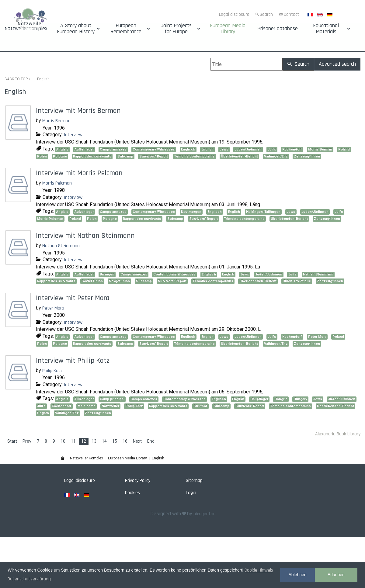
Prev (27, 441)
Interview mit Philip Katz (73, 361)
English (207, 149)
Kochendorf (292, 149)
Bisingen (107, 274)
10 (63, 441)
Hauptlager (259, 399)
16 (125, 441)
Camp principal (112, 399)
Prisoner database (278, 29)
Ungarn (43, 413)
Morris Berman (56, 121)
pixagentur (204, 514)
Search (266, 14)
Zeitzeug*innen (307, 156)
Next (137, 441)
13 (94, 441)
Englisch (188, 149)
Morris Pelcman (57, 183)
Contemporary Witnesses (154, 149)
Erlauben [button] (336, 575)
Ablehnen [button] (297, 575)
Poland (344, 149)
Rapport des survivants (92, 156)
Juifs (272, 149)
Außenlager (84, 149)
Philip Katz (52, 371)
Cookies (132, 493)
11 (73, 441)
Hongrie (281, 399)
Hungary (300, 399)
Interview (73, 135)
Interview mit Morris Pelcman (79, 173)
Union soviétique (297, 281)
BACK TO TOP (16, 79)
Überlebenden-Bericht (239, 156)
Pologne (60, 156)
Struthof (200, 406)
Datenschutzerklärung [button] (29, 579)
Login (191, 493)
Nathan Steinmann (61, 246)
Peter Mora (53, 308)
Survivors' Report (154, 156)
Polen (42, 156)
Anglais (62, 149)
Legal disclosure (234, 14)
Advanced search (337, 64)
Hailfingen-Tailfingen (263, 212)
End (151, 441)
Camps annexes (113, 149)
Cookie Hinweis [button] (259, 570)
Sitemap (194, 481)
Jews (224, 149)
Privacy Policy (138, 481)
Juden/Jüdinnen (248, 149)
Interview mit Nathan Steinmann (85, 236)
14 (104, 441)
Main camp (87, 406)
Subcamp (125, 156)
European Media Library (228, 29)
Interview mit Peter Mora (73, 298)
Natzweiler (110, 406)
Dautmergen (191, 212)
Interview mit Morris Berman (78, 111)
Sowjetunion (119, 281)
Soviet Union (92, 281)
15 (115, 441)
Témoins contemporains (194, 156)
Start (12, 441)
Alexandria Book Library (338, 434)
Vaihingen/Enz (276, 156)
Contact (291, 14)
